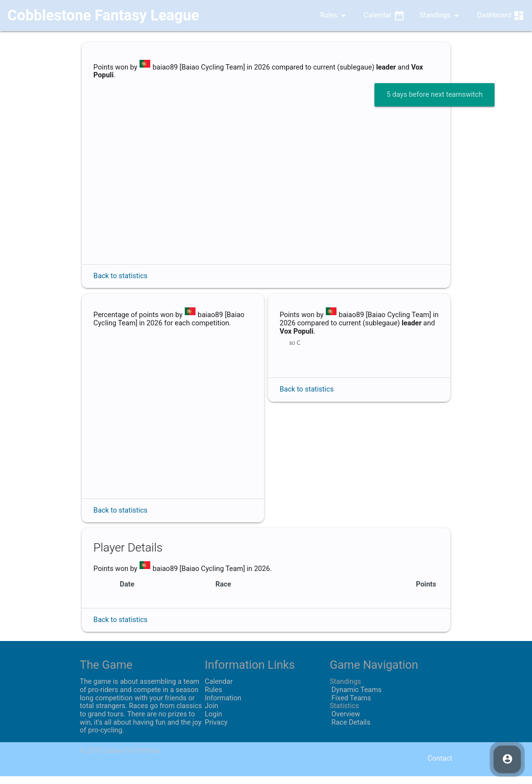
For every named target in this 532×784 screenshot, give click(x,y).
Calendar (384, 16)
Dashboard (501, 16)
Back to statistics (120, 276)
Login (213, 722)
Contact (440, 767)
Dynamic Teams (356, 698)
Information (223, 706)
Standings (441, 16)
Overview (345, 722)
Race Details (350, 730)
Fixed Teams (350, 706)
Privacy (216, 730)
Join (212, 714)
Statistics (344, 714)
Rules (327, 16)
